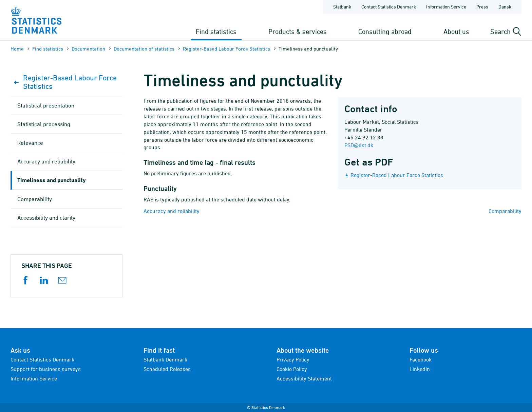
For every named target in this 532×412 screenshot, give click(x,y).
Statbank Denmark (165, 359)
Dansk (505, 7)
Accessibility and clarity (46, 218)
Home (17, 49)
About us (456, 31)
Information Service (34, 378)
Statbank (342, 7)
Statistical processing (44, 124)
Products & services (298, 31)
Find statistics (216, 31)
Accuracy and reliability (172, 211)
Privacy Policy (293, 359)
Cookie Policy (292, 369)
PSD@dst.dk (359, 145)
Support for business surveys (46, 369)
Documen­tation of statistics (144, 49)
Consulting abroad (385, 31)
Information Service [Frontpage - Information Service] (446, 7)
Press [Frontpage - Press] (482, 7)
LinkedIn (420, 369)
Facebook (421, 359)
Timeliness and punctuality (52, 180)
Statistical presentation (46, 105)
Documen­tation (88, 49)
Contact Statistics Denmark (42, 359)
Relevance (30, 143)
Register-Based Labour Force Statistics (226, 49)
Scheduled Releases (167, 369)
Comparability (505, 211)
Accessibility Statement (304, 378)
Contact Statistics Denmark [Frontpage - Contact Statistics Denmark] (389, 7)
